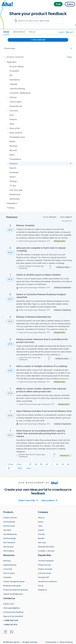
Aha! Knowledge (10, 538)
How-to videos (9, 573)
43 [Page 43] (63, 464)
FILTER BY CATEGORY (14, 57)
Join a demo (49, 500)
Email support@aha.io (12, 608)
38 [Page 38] (36, 464)
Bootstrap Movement (46, 547)
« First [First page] (10, 464)
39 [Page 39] (41, 464)
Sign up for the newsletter (13, 616)
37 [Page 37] (30, 464)
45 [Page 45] (9, 468)
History (41, 522)
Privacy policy (51, 642)
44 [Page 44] (68, 464)
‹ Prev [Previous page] (19, 464)
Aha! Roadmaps (9, 522)
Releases (42, 241)
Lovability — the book (46, 551)
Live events (8, 569)
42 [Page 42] (57, 464)
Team (40, 526)
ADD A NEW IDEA (38, 40)
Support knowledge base (13, 594)
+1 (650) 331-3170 (10, 625)
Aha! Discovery (9, 526)
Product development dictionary (16, 590)
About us (41, 518)
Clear (69, 57)
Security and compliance (47, 581)
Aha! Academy (9, 551)
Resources (19, 32)
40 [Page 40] (47, 464)
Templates (7, 577)
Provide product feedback (13, 612)
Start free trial (28, 500)
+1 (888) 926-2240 (11, 620)
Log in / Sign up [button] (66, 32)
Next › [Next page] (20, 468)
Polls (32, 32)
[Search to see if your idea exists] (39, 21)
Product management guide (14, 581)
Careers (41, 530)
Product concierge (45, 569)
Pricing (41, 586)
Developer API (43, 577)
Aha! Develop (8, 547)
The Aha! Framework (46, 561)
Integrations (43, 590)
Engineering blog (10, 565)
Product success (44, 565)
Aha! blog (7, 561)
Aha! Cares (42, 543)
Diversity (41, 534)
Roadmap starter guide (12, 586)
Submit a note (9, 604)
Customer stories (45, 573)
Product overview (10, 518)
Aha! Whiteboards (10, 534)
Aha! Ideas (7, 530)
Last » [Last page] (29, 468)
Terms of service (66, 642)
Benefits (41, 538)
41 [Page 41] (52, 464)
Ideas (6, 32)
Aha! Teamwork (9, 543)
